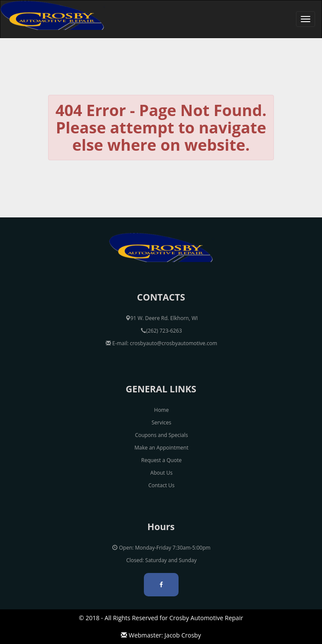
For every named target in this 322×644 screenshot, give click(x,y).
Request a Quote (161, 460)
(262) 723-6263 (161, 331)
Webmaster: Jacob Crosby (161, 635)
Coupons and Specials (161, 435)
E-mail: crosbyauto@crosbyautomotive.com (161, 343)
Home (162, 410)
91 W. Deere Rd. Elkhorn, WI (162, 318)
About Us (161, 473)
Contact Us (161, 485)
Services (161, 422)
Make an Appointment (161, 448)
